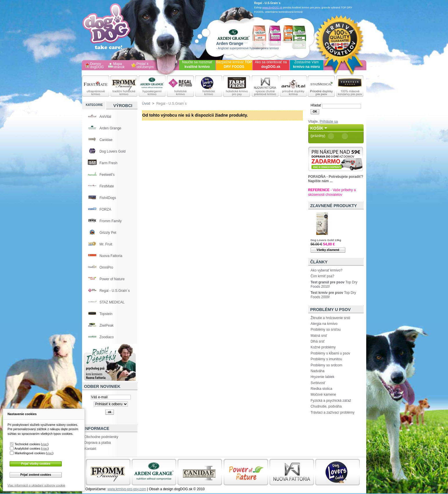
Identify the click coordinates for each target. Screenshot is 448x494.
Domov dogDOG (97, 66)
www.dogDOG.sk (272, 8)
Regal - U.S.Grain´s (115, 291)
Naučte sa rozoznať (197, 64)
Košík (317, 128)
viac (45, 444)
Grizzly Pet (108, 233)
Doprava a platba (98, 443)
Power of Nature (112, 279)
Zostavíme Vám (307, 64)
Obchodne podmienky (101, 437)
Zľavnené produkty (334, 206)
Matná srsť (319, 336)
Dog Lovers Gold (113, 151)
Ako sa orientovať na (271, 64)
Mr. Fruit (106, 244)
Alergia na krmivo (324, 324)
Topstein (106, 314)
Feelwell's (107, 175)
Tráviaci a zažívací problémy (333, 412)
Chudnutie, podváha (326, 406)
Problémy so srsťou (326, 330)
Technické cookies (27, 444)
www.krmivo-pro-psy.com (127, 489)
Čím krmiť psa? (322, 276)
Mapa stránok (119, 66)
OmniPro (106, 267)
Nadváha (318, 371)
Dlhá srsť (318, 341)
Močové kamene (323, 395)
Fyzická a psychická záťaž (331, 401)
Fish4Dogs (108, 198)
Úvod (146, 104)
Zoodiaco (107, 337)
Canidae (106, 140)
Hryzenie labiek (322, 377)
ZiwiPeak (107, 325)
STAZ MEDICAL (112, 302)
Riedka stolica (321, 389)
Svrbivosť (318, 383)
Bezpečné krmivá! (234, 64)
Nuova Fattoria (111, 256)
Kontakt (90, 449)
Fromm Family (111, 221)
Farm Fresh (108, 163)
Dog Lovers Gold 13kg (326, 240)
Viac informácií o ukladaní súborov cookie (36, 485)
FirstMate (107, 186)
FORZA (105, 209)
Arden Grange (110, 128)
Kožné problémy (323, 347)
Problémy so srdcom (326, 365)
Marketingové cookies (30, 453)
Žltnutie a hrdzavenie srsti (330, 318)
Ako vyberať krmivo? (327, 270)
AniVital (105, 117)
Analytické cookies (27, 448)
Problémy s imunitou (326, 359)
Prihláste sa (329, 122)
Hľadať (316, 105)
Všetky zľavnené (328, 250)
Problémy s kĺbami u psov (330, 353)
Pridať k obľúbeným (145, 66)
